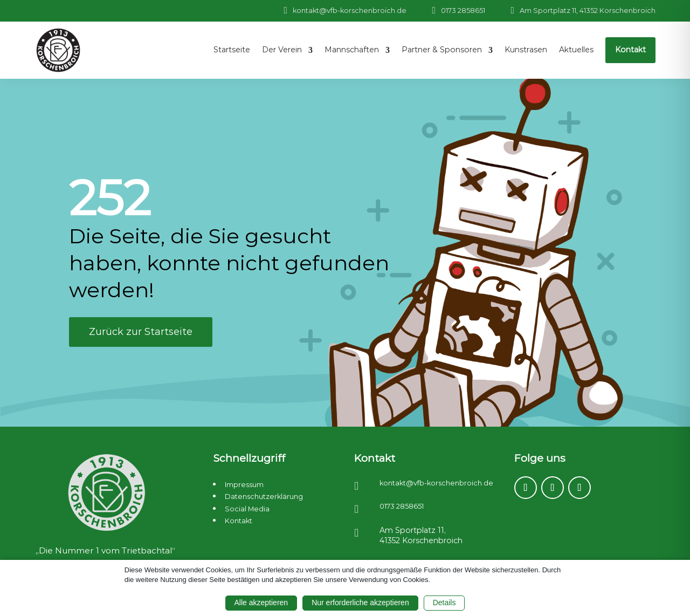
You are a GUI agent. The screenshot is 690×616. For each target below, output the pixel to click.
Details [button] (444, 603)
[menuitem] (232, 50)
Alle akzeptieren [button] (261, 603)
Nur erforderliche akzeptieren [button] (360, 603)
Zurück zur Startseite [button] (141, 332)
